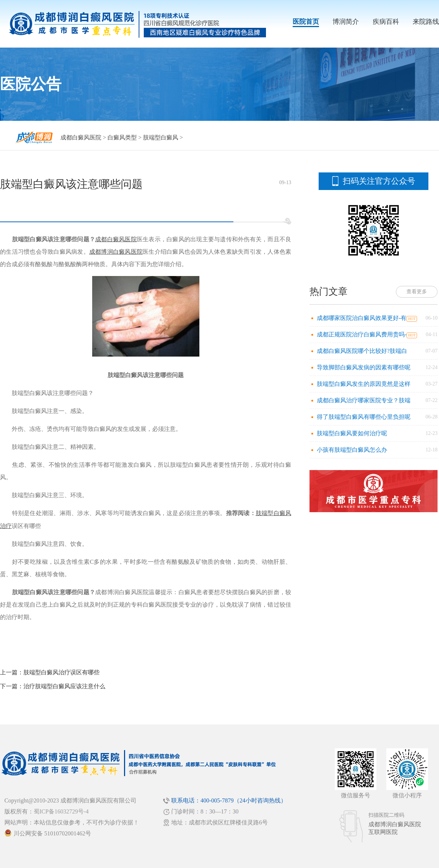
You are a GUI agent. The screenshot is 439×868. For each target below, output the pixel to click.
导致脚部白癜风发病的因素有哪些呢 (364, 367)
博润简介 (346, 22)
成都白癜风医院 (81, 137)
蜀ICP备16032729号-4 (61, 811)
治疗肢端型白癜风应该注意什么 (64, 686)
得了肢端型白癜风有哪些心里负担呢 (364, 417)
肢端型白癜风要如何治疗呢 (352, 433)
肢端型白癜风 (161, 137)
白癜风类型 (122, 137)
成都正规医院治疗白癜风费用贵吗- (362, 334)
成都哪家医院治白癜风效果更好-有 (362, 318)
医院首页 (306, 22)
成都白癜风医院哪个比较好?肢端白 (362, 351)
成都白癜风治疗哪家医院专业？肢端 (364, 400)
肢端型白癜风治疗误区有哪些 (61, 672)
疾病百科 (386, 22)
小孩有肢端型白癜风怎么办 (352, 450)
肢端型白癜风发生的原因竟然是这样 (364, 384)
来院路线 (426, 22)
